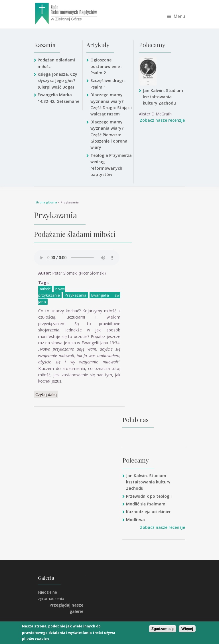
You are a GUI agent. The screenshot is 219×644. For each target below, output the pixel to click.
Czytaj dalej (47, 394)
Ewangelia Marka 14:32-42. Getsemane (58, 98)
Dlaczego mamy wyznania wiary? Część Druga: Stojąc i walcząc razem (111, 104)
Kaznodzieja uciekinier (148, 512)
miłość (45, 289)
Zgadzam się (163, 629)
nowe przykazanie (52, 292)
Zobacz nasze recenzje (162, 120)
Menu (176, 16)
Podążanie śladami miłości (56, 63)
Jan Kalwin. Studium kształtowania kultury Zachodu (163, 97)
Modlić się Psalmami (146, 504)
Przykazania (76, 295)
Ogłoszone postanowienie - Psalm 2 (107, 66)
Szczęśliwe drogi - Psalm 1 (108, 84)
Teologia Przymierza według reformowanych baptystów (111, 165)
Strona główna (46, 202)
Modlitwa (135, 520)
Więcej (187, 629)
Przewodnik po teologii (149, 496)
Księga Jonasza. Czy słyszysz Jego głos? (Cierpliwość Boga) (57, 81)
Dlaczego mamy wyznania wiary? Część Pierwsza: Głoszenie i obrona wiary (109, 135)
